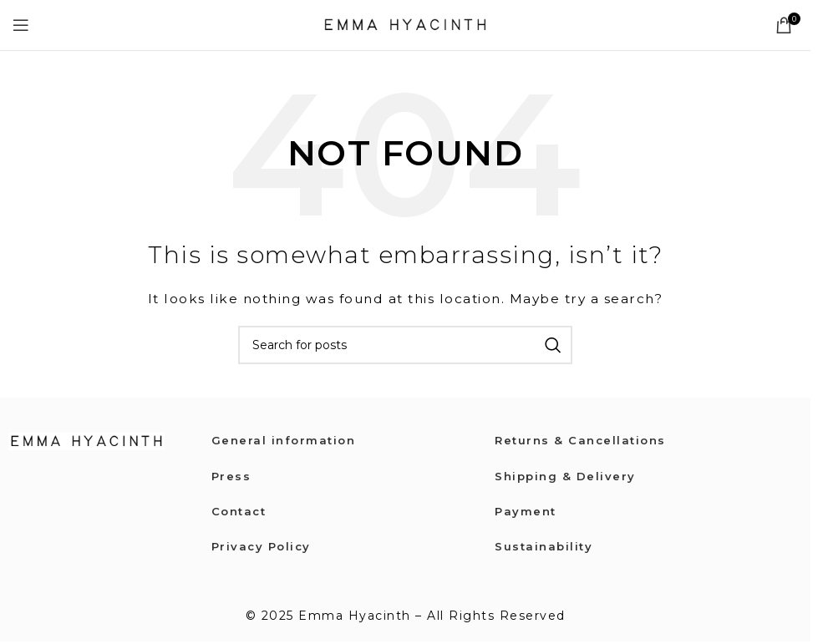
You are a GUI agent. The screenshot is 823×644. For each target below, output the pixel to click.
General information (286, 440)
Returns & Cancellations (584, 440)
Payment (527, 511)
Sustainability (545, 546)
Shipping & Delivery (567, 476)
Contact (241, 511)
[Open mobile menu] (22, 25)
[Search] (405, 345)
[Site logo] (405, 24)
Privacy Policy (263, 546)
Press (232, 476)
